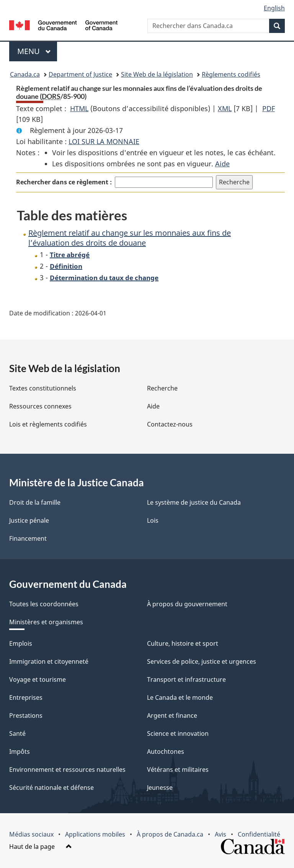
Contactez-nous (170, 424)
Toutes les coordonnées (44, 604)
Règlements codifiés (231, 74)
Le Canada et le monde (180, 697)
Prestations (26, 715)
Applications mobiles (95, 834)
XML (225, 108)
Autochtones (166, 752)
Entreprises (26, 697)
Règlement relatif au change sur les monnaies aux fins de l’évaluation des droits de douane (130, 238)
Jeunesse (160, 788)
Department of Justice (80, 74)
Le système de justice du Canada (194, 502)
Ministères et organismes (46, 622)
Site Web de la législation (157, 74)
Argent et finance (172, 715)
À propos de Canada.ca (170, 834)
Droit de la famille (35, 502)
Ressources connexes (40, 406)
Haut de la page (41, 847)
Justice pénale (29, 520)
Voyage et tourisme (38, 679)
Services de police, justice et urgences (202, 661)
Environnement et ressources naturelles (67, 770)
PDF (269, 108)
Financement (28, 538)
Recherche (162, 388)
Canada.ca (25, 74)
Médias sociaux (31, 834)
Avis (220, 834)
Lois (153, 520)
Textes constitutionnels (43, 388)
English (274, 8)
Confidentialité (259, 834)
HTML (79, 108)
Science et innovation (178, 733)
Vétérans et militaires (178, 770)
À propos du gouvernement (187, 604)
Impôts (20, 752)
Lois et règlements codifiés (48, 424)
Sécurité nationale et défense (51, 788)
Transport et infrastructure (186, 679)
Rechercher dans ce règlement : (64, 182)
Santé (17, 733)
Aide (222, 164)
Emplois (21, 643)
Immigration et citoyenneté (49, 661)
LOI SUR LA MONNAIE (104, 141)
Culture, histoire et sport (183, 643)
